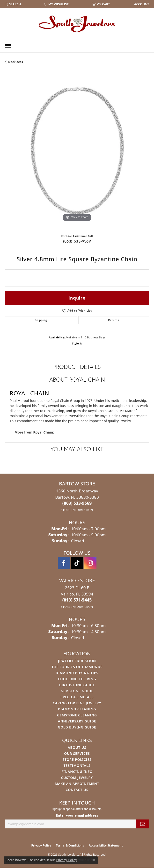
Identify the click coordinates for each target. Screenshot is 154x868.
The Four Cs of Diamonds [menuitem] (77, 667)
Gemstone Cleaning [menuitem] (77, 715)
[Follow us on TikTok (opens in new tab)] (77, 563)
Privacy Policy (41, 845)
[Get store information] (77, 510)
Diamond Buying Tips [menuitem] (77, 673)
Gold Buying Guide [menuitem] (77, 727)
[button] (13, 4)
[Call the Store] (77, 503)
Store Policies (77, 759)
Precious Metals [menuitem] (77, 697)
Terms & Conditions (70, 845)
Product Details (77, 367)
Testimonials (77, 766)
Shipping (41, 320)
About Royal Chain (77, 379)
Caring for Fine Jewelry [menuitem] (77, 703)
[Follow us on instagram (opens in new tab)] (90, 563)
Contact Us (77, 790)
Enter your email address (77, 815)
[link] (141, 4)
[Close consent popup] (94, 860)
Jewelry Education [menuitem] (77, 661)
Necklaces (16, 62)
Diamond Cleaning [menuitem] (77, 709)
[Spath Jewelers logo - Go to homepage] (77, 24)
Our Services (77, 753)
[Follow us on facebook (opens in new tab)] (64, 563)
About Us (77, 747)
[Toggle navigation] (8, 46)
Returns (114, 320)
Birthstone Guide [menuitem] (77, 685)
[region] (77, 151)
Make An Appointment (77, 784)
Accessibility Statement (106, 845)
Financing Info (77, 772)
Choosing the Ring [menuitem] (77, 679)
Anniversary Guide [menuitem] (77, 721)
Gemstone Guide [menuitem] (77, 691)
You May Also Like (77, 449)
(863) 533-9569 (77, 241)
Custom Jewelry (77, 778)
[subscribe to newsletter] (143, 824)
